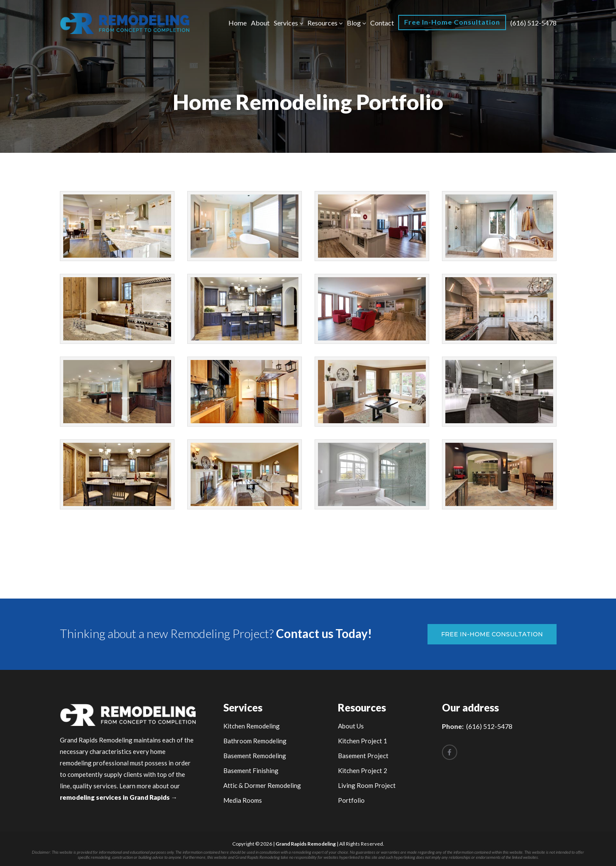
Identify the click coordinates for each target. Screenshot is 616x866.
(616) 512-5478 (533, 23)
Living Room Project (367, 785)
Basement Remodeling (255, 756)
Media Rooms (243, 800)
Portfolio (351, 800)
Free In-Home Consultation (452, 22)
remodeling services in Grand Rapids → (119, 797)
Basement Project (363, 756)
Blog (354, 23)
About (260, 23)
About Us (351, 726)
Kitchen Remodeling (252, 726)
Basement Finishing (251, 770)
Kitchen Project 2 (363, 770)
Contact (382, 23)
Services (286, 23)
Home (238, 23)
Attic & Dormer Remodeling (262, 785)
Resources (322, 23)
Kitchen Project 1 (363, 741)
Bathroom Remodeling (255, 741)
